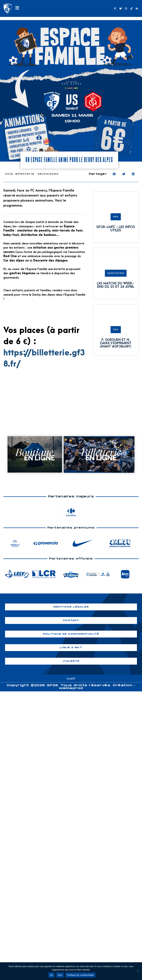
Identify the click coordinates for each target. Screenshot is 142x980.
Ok (52, 975)
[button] (114, 174)
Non (60, 975)
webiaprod (71, 688)
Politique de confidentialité (80, 975)
